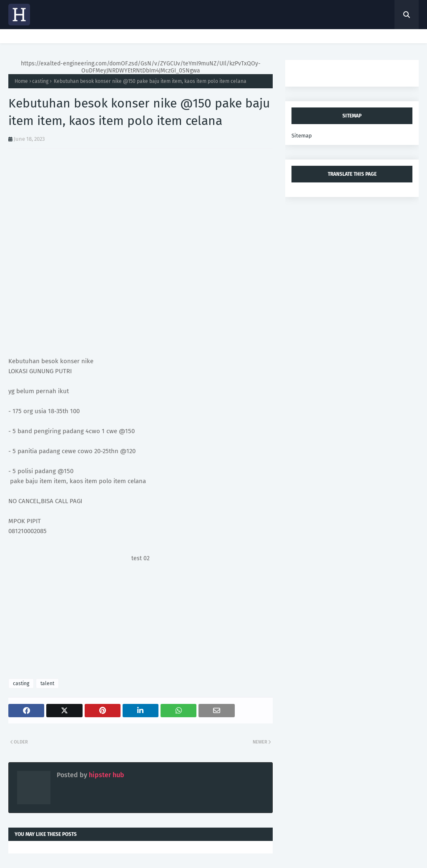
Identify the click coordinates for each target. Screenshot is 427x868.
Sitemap (302, 136)
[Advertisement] (141, 620)
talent (47, 683)
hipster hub (106, 775)
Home (21, 81)
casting (40, 81)
